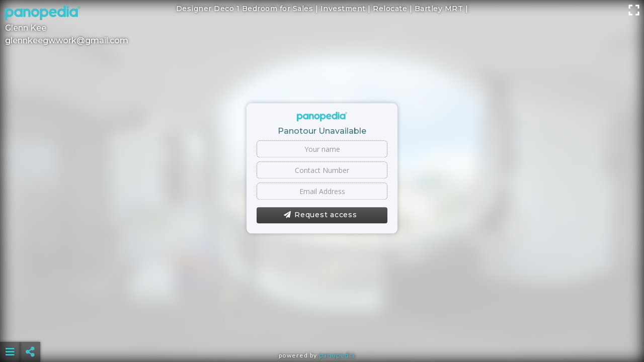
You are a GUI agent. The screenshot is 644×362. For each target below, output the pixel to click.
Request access (320, 215)
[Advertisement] (322, 327)
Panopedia (337, 355)
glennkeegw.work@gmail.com (67, 40)
